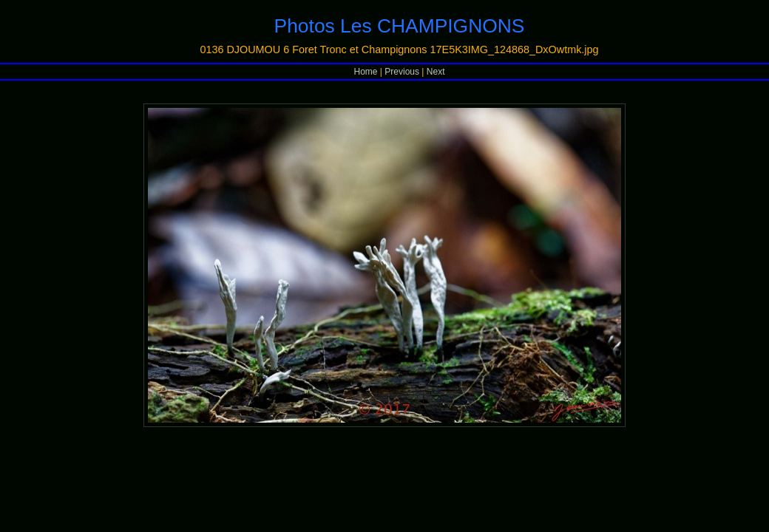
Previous (402, 72)
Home (366, 72)
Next (436, 72)
